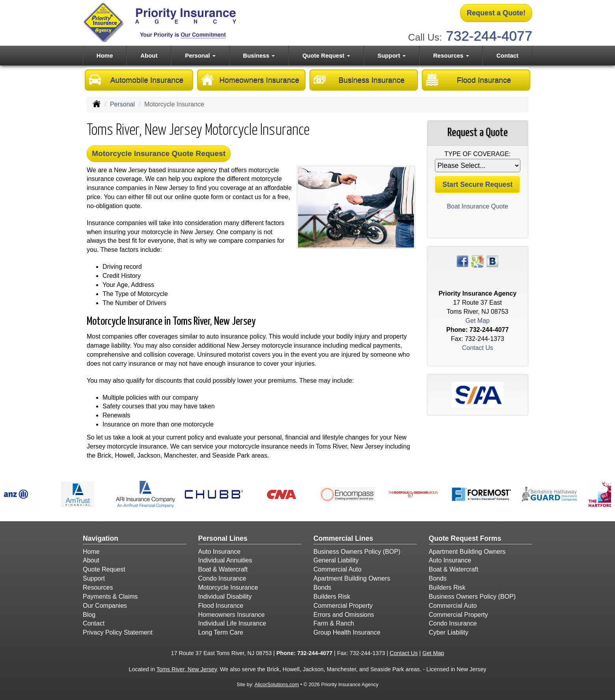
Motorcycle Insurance (228, 587)
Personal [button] (200, 55)
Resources (98, 587)
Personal (122, 104)
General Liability (336, 560)
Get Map (478, 321)
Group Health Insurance (347, 632)
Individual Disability (225, 597)
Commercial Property (343, 606)
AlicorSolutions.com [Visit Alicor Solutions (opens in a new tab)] (277, 684)
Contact (507, 55)
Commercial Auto (337, 569)
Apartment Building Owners (352, 578)
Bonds (322, 587)
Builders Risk (332, 597)
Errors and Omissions (344, 615)
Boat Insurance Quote (477, 206)
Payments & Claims (110, 597)
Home (105, 55)
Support (94, 578)
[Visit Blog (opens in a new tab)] (492, 261)
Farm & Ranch (334, 623)
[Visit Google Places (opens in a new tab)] (477, 261)
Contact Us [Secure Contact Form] (478, 348)
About (149, 55)
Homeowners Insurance (250, 80)
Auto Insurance (220, 552)
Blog (89, 615)
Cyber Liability (449, 632)
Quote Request (104, 569)
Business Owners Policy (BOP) (357, 552)
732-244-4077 (489, 36)
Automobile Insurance (136, 80)
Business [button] (259, 55)
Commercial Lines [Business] (343, 538)
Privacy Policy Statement (118, 632)
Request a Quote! (496, 13)
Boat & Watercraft (223, 569)
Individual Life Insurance (232, 623)
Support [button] (391, 55)
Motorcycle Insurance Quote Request (159, 154)
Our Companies (105, 606)
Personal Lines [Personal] (223, 538)
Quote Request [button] (326, 55)
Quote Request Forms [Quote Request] (465, 538)
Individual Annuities (225, 560)
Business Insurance (359, 80)
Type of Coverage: (477, 154)
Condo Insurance (222, 578)
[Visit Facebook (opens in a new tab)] (462, 261)
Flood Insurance (468, 80)
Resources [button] (451, 55)
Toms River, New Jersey (187, 669)
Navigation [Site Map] (101, 538)
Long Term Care (221, 632)
